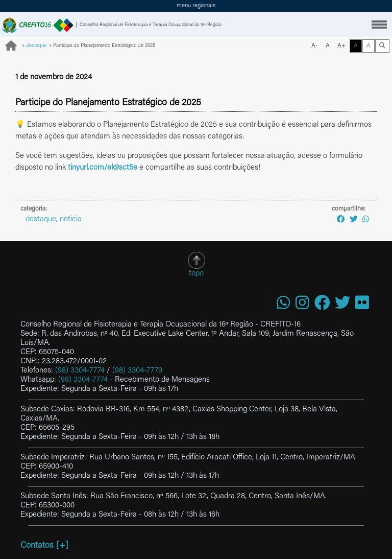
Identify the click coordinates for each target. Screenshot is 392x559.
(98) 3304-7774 (80, 371)
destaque (36, 46)
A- (315, 46)
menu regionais (196, 6)
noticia (71, 219)
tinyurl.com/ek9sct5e (103, 168)
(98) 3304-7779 (137, 371)
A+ (341, 46)
